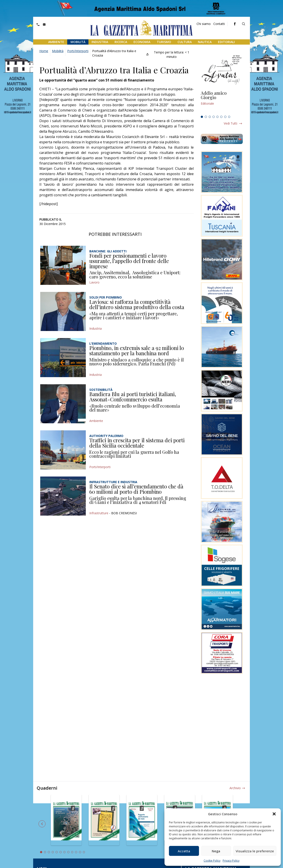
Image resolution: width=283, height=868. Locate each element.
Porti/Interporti (78, 51)
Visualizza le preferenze (255, 851)
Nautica (205, 42)
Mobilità (78, 42)
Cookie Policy (212, 861)
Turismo (164, 42)
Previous (42, 824)
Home (44, 51)
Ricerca (121, 42)
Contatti (219, 24)
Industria (100, 42)
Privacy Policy (231, 861)
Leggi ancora (222, 102)
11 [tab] (80, 852)
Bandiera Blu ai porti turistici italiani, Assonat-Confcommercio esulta (133, 397)
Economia (142, 42)
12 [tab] (84, 852)
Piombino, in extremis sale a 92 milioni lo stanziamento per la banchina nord (137, 350)
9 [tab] (72, 852)
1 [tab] (202, 117)
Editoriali (226, 42)
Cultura (185, 42)
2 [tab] (206, 117)
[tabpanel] (222, 102)
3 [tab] (210, 117)
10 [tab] (76, 852)
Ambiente (56, 42)
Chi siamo (204, 24)
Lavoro (94, 282)
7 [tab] (225, 117)
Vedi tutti (230, 123)
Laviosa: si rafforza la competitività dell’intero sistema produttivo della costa (137, 304)
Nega (216, 851)
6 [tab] (221, 117)
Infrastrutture (99, 513)
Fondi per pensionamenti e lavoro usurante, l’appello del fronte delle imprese (129, 261)
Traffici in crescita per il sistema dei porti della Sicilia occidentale (137, 443)
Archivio (235, 788)
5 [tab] (218, 117)
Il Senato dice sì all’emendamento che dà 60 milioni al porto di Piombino (136, 489)
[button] (274, 814)
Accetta (184, 851)
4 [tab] (214, 117)
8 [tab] (229, 117)
